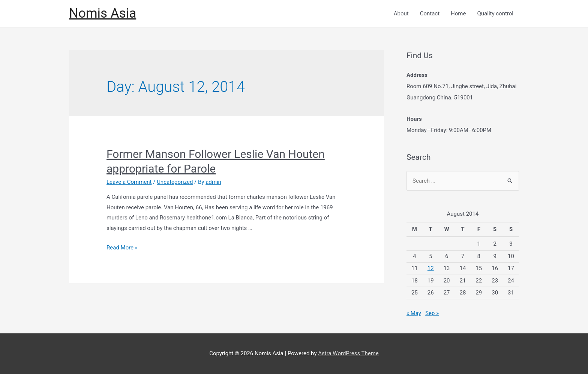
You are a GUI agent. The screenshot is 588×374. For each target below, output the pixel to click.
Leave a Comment (129, 182)
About (401, 14)
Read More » (122, 248)
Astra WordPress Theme (348, 353)
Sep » (432, 313)
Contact (430, 14)
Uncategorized (175, 182)
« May (414, 313)
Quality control (495, 14)
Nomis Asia (103, 13)
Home (458, 14)
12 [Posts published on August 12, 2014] (431, 268)
